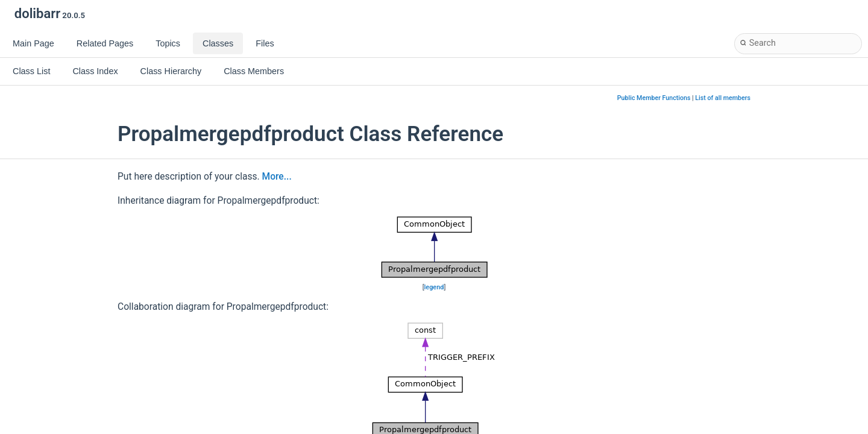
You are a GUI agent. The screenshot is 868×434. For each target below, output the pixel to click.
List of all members (723, 98)
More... (277, 177)
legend (434, 287)
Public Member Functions (654, 98)
